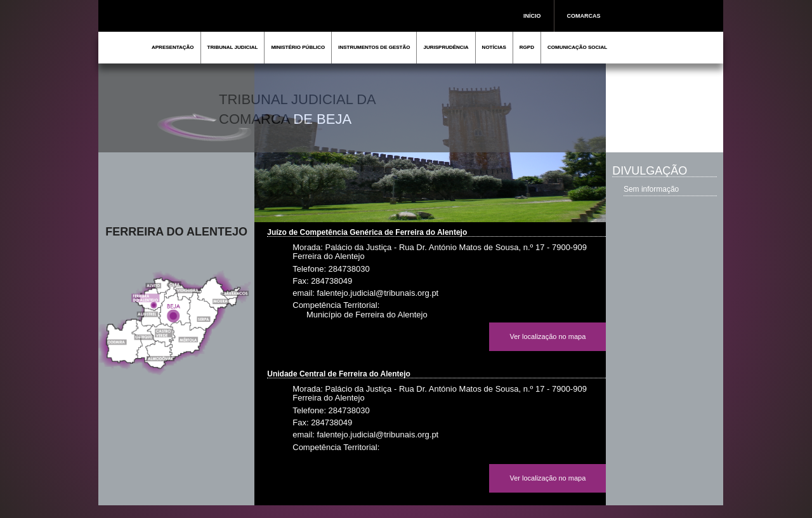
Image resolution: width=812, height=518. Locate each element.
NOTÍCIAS (494, 47)
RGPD (527, 47)
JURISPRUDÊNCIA (446, 47)
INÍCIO (532, 16)
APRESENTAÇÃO (173, 47)
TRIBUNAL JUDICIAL (233, 47)
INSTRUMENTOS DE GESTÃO (374, 47)
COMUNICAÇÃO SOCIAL (577, 47)
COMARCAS (584, 16)
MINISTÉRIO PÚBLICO (298, 47)
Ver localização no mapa (547, 336)
